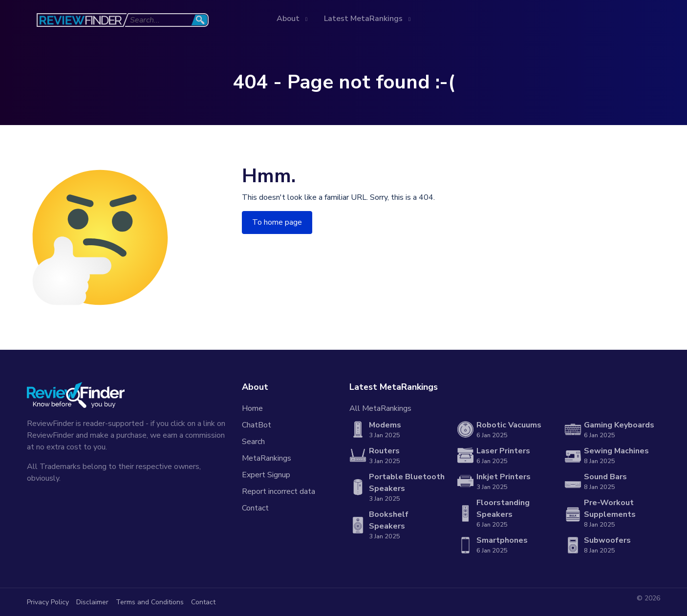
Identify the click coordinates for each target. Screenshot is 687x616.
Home (252, 408)
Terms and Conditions (150, 602)
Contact (255, 508)
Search (253, 442)
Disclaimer (92, 602)
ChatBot (257, 425)
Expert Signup (266, 475)
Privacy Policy (48, 602)
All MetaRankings (380, 408)
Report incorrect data (279, 491)
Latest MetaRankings (364, 19)
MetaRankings (267, 458)
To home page (277, 222)
